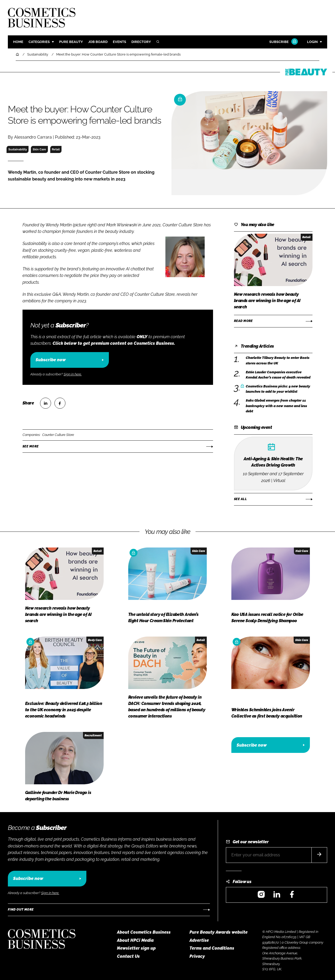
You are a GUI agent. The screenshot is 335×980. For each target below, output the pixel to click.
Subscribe (283, 42)
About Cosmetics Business (144, 932)
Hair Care (302, 551)
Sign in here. (73, 374)
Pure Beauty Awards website (219, 932)
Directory (141, 42)
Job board (98, 42)
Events (119, 42)
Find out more (21, 910)
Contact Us (128, 956)
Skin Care (39, 149)
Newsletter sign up (136, 948)
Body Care (95, 640)
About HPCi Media (135, 940)
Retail (56, 149)
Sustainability (18, 149)
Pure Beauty (71, 42)
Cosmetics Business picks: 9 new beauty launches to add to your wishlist (278, 389)
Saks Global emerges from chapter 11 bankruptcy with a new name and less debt (276, 406)
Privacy (197, 956)
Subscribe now (51, 360)
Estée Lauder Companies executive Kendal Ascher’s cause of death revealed (278, 375)
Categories (39, 42)
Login (312, 42)
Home (18, 42)
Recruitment (93, 735)
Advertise (199, 940)
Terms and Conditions (212, 948)
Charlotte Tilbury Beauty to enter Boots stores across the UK (278, 361)
